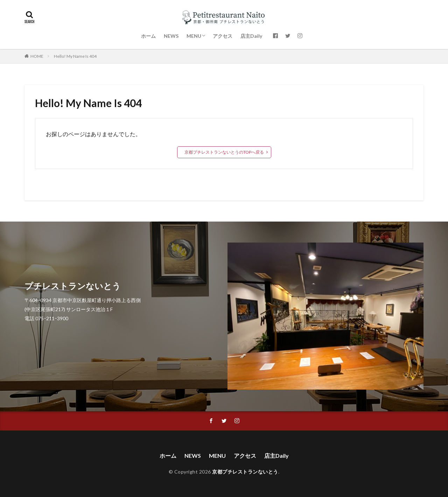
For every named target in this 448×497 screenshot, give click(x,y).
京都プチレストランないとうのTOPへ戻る (224, 152)
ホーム (148, 36)
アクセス (223, 36)
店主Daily (251, 36)
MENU (194, 36)
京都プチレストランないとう (245, 472)
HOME (37, 56)
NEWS (171, 36)
